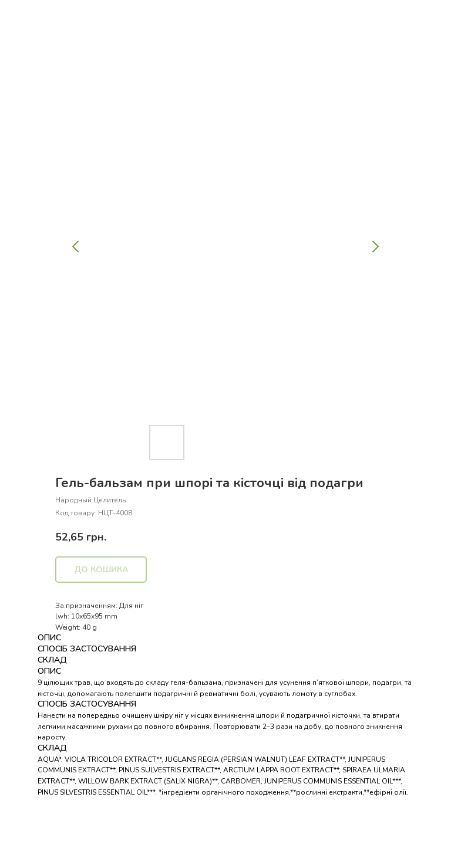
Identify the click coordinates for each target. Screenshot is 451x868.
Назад (31, 17)
